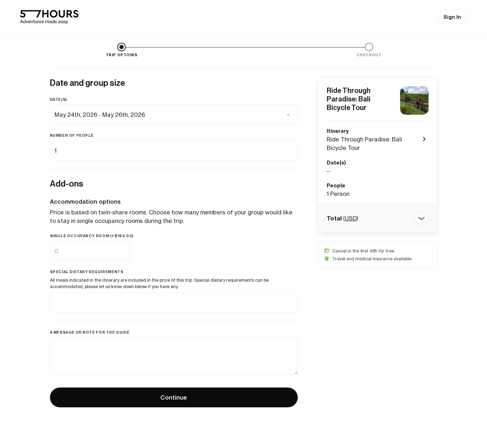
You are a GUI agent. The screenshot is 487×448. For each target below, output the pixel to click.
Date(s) (58, 100)
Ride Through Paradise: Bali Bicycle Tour (349, 99)
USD (351, 218)
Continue (174, 397)
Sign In (452, 17)
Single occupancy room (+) (92, 236)
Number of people (72, 136)
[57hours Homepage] (49, 17)
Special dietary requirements (87, 272)
